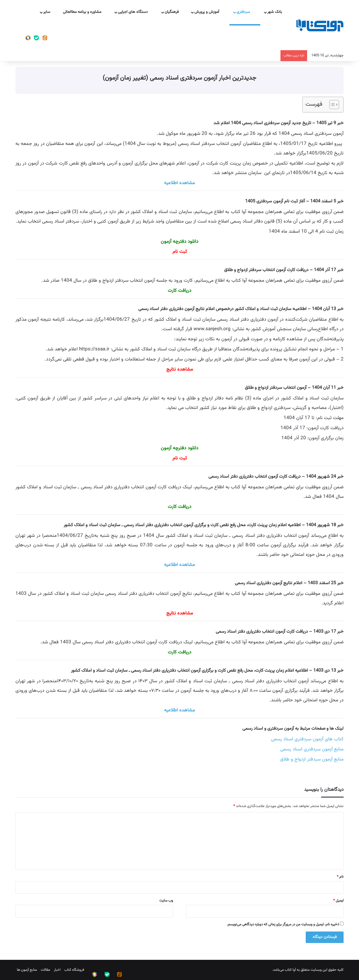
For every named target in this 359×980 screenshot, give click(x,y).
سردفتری (246, 12)
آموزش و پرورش (210, 12)
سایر (49, 12)
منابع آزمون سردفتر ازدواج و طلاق (312, 759)
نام (340, 877)
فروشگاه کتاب (74, 970)
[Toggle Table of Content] (331, 105)
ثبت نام (180, 252)
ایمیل (338, 901)
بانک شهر (277, 12)
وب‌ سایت (166, 901)
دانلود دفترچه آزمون (179, 242)
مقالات (45, 970)
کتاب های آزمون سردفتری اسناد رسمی (307, 739)
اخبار (57, 970)
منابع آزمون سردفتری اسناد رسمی (312, 749)
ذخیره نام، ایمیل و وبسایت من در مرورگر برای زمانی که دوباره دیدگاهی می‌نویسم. (283, 924)
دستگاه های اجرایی (136, 12)
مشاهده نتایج (180, 369)
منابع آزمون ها (27, 970)
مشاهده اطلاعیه (179, 183)
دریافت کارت (179, 507)
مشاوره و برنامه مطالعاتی (85, 12)
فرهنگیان (174, 12)
